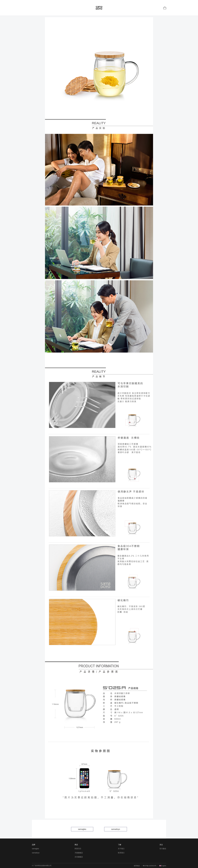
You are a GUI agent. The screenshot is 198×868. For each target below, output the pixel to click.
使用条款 (137, 866)
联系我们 (121, 853)
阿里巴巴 (78, 849)
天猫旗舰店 (79, 853)
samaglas (82, 829)
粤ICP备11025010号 (150, 866)
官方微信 (163, 849)
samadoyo (116, 829)
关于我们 (121, 849)
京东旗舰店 (79, 857)
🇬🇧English (163, 866)
